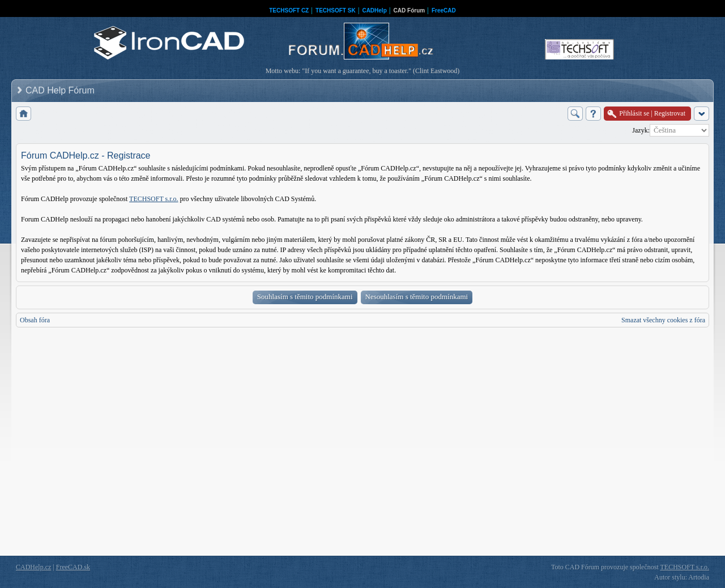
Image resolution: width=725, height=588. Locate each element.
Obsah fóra (35, 320)
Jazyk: (641, 130)
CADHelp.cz (33, 567)
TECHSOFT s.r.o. (153, 199)
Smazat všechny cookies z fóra (663, 320)
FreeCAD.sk (73, 567)
